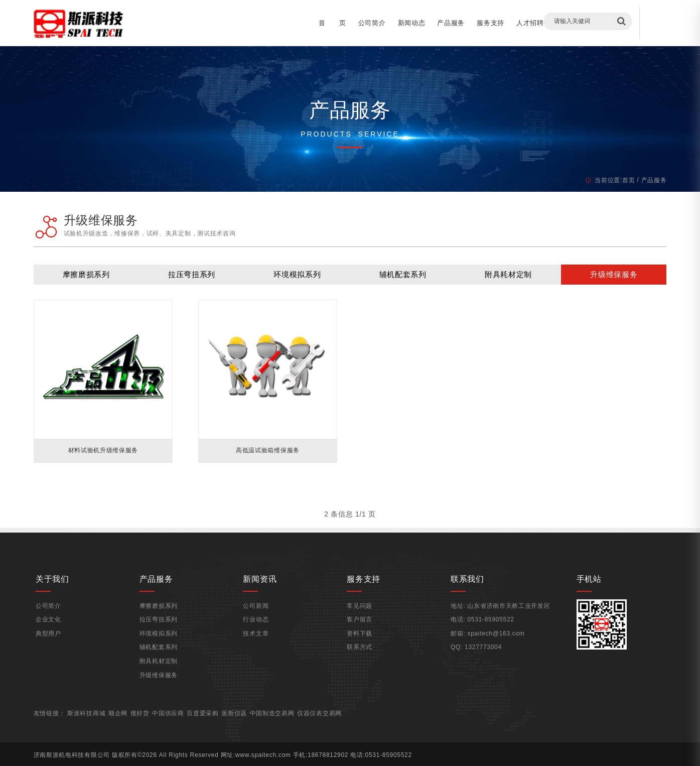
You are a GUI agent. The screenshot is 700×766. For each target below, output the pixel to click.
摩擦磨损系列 (99, 279)
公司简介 (357, 23)
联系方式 (360, 661)
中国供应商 (184, 727)
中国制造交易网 (289, 727)
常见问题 (360, 619)
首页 (613, 180)
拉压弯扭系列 (199, 279)
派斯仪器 (251, 727)
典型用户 (62, 647)
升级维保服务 (601, 279)
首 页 (317, 23)
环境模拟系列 (300, 279)
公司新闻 (261, 619)
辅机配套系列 (400, 279)
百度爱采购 (219, 727)
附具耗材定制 (500, 279)
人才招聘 (515, 23)
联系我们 (594, 23)
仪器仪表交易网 (336, 727)
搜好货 (156, 727)
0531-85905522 (486, 633)
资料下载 (360, 647)
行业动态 (261, 633)
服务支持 (475, 23)
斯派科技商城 (102, 727)
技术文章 (261, 647)
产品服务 (435, 23)
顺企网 (133, 727)
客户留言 (554, 23)
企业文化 (62, 633)
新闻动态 (396, 23)
